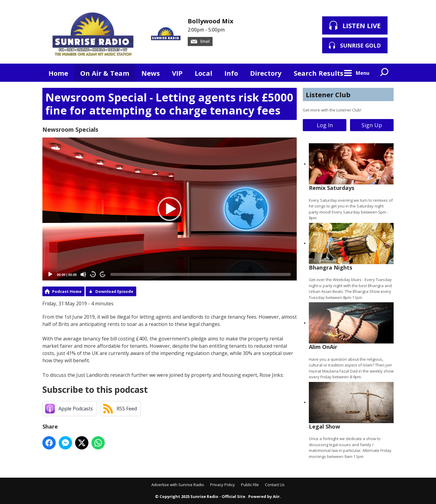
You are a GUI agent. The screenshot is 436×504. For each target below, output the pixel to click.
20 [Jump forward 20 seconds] (103, 275)
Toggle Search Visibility (385, 73)
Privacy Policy (223, 485)
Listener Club (328, 94)
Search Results (319, 73)
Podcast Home (67, 291)
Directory (266, 73)
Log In (325, 125)
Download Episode (114, 291)
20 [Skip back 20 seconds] (93, 275)
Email (200, 41)
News (151, 73)
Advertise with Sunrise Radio (178, 485)
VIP (177, 73)
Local (203, 73)
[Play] (50, 274)
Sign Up (372, 125)
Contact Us (275, 485)
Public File (250, 485)
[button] (170, 209)
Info (231, 73)
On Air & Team (105, 73)
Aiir (276, 496)
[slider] (201, 274)
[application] (170, 209)
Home (58, 73)
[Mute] (83, 274)
